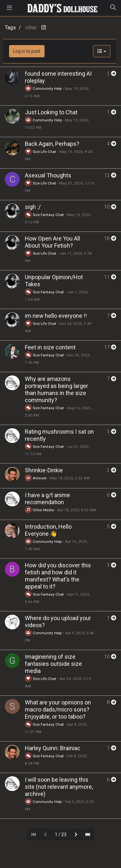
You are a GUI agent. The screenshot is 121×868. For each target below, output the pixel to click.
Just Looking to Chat (51, 112)
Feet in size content (50, 347)
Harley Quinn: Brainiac (53, 748)
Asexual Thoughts (48, 175)
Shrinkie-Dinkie (44, 470)
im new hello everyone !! (56, 316)
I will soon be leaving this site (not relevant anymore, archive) (59, 787)
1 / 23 (61, 835)
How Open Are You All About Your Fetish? (52, 242)
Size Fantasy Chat (45, 215)
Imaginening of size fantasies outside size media (53, 664)
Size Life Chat (40, 152)
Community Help (43, 89)
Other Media (39, 510)
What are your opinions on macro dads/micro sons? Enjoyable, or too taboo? (58, 709)
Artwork (36, 478)
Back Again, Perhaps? (52, 144)
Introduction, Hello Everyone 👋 (48, 530)
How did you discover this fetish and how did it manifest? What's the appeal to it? (58, 576)
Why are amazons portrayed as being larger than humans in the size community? (56, 389)
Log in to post (27, 51)
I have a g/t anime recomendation (47, 499)
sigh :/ (33, 207)
